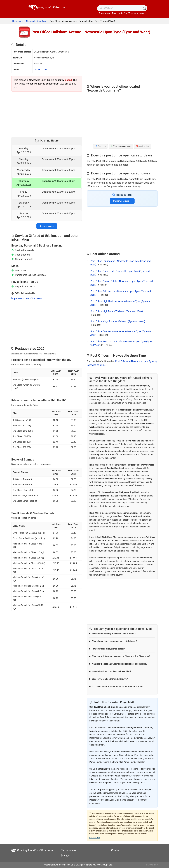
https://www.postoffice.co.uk (27, 298)
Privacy (65, 856)
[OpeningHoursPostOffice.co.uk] (47, 7)
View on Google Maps (121, 146)
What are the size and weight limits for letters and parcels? (119, 664)
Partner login (152, 865)
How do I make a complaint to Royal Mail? (111, 671)
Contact (116, 850)
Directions (100, 146)
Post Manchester (137, 13)
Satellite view (143, 146)
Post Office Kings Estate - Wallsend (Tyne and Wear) (118, 321)
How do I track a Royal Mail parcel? (108, 649)
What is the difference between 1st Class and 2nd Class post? (121, 656)
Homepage (17, 21)
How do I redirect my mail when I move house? (114, 634)
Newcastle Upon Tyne (36, 21)
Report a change (47, 226)
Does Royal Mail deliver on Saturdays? (110, 679)
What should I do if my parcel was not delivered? (114, 641)
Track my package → (122, 201)
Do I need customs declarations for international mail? (117, 686)
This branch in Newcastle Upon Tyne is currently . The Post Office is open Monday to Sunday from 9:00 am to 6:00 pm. (45, 84)
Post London (118, 13)
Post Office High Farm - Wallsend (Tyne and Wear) (117, 311)
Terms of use (94, 838)
